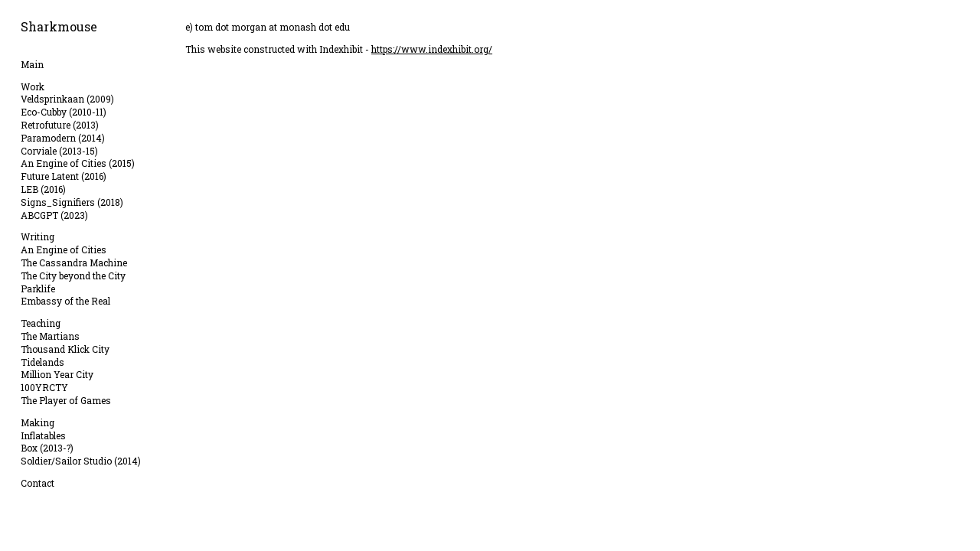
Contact (38, 483)
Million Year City (57, 374)
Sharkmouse (59, 26)
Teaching (41, 323)
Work (33, 86)
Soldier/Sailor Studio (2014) (81, 461)
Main (32, 64)
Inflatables (43, 435)
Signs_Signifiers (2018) (72, 202)
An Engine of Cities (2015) (78, 163)
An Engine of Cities (64, 249)
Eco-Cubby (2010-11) (64, 112)
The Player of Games (66, 400)
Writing (38, 236)
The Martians (50, 336)
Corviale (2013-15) (59, 151)
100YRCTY (44, 387)
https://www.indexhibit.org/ (432, 49)
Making (38, 422)
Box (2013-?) (47, 448)
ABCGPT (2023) (54, 215)
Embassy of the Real (65, 301)
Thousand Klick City (65, 349)
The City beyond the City (73, 275)
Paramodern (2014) (63, 138)
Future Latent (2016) (64, 176)
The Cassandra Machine (74, 262)
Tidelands (42, 362)
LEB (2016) (43, 189)
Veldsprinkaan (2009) (67, 99)
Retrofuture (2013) (60, 125)
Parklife (38, 289)
